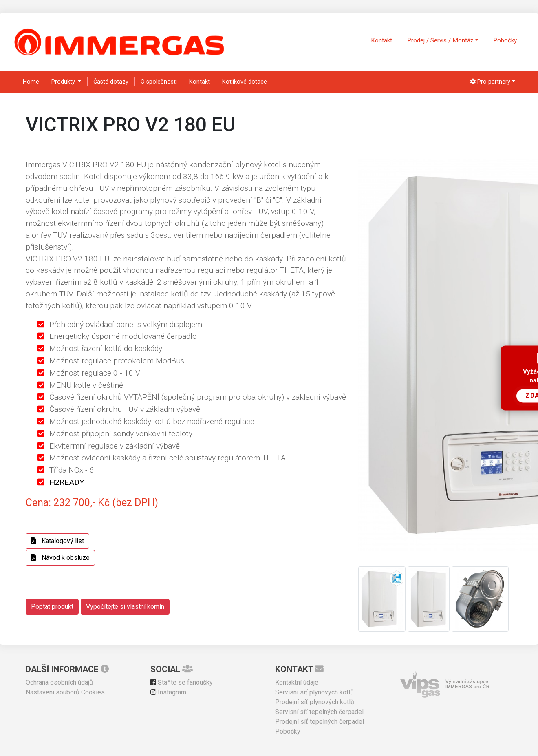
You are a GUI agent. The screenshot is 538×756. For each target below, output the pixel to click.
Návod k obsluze (60, 558)
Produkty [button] (64, 82)
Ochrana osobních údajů (59, 682)
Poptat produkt (52, 607)
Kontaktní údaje (297, 682)
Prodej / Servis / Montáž (440, 40)
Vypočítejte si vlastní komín (125, 607)
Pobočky (505, 40)
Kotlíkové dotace (245, 82)
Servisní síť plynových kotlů (314, 692)
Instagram (168, 692)
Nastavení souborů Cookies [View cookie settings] (65, 692)
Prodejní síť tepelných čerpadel (320, 722)
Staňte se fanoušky (182, 682)
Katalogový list (57, 541)
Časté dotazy (111, 82)
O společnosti (159, 82)
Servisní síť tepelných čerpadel (319, 712)
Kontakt (381, 40)
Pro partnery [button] (490, 82)
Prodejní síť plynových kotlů (315, 702)
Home (31, 82)
